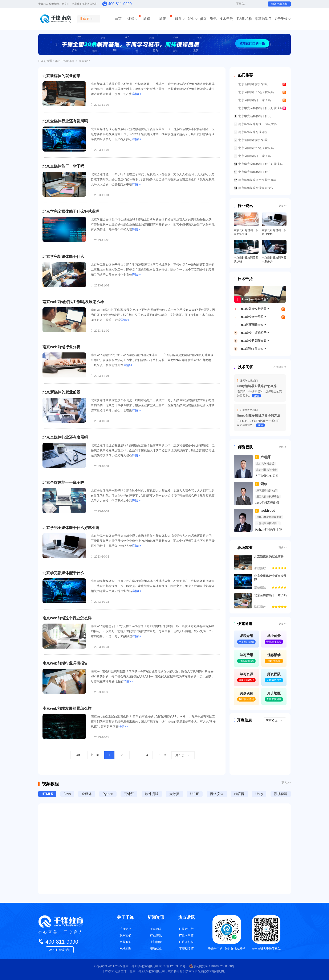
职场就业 (84, 61)
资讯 (213, 19)
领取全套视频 (279, 4)
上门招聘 (156, 942)
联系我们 (125, 935)
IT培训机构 (244, 19)
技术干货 (226, 19)
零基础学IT (263, 19)
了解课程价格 (246, 661)
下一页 (162, 755)
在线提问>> (280, 367)
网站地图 (125, 948)
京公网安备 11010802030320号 (212, 966)
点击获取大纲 (246, 642)
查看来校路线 (274, 699)
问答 (204, 19)
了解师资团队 (274, 680)
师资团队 (243, 447)
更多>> (283, 206)
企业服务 (125, 942)
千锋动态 (156, 929)
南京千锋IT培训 (65, 61)
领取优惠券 (274, 661)
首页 (118, 19)
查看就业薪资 (274, 642)
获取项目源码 (246, 699)
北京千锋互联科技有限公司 (140, 966)
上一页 (95, 755)
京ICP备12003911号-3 (174, 966)
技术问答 (243, 367)
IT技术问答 (186, 935)
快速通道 (243, 624)
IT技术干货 (186, 929)
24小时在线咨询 (60, 950)
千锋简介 (125, 929)
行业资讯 (243, 206)
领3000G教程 (246, 680)
